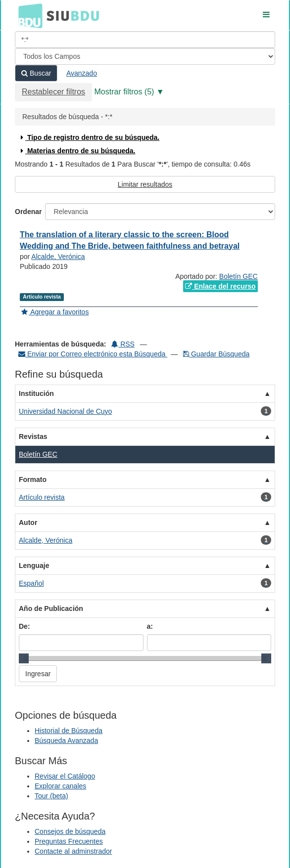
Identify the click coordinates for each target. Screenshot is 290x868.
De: (24, 626)
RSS (123, 344)
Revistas (33, 436)
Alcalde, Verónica (58, 257)
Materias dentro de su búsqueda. (77, 151)
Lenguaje (34, 565)
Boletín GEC (239, 276)
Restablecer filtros (53, 92)
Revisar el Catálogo (65, 776)
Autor (28, 522)
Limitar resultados (145, 184)
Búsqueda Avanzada (66, 740)
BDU (28, 15)
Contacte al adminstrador (73, 851)
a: (150, 626)
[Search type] (145, 56)
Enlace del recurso (220, 286)
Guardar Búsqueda (216, 354)
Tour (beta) (51, 796)
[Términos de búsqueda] (145, 40)
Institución (36, 393)
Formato (33, 479)
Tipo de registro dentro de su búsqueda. (89, 137)
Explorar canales (60, 786)
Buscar (36, 73)
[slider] (24, 658)
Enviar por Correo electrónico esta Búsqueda (93, 354)
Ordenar (28, 212)
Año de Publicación (51, 608)
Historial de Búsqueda (69, 731)
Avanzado (82, 73)
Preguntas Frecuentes (69, 841)
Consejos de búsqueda (70, 831)
